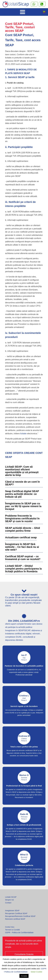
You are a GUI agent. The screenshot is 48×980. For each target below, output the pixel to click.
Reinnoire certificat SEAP (15, 919)
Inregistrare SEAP (12, 911)
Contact (8, 903)
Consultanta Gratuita (24, 954)
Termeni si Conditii (12, 930)
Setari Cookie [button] (36, 972)
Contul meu (10, 927)
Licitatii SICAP (11, 897)
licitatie (23, 434)
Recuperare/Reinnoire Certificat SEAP (20, 916)
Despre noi (9, 900)
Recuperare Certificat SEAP (16, 913)
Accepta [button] (24, 976)
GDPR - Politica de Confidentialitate (19, 933)
